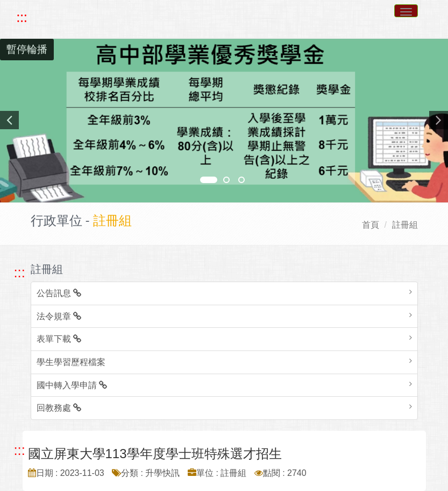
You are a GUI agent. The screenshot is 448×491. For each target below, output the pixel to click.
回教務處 (59, 408)
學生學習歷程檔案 (71, 362)
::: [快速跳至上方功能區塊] (22, 17)
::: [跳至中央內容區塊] (20, 450)
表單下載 (59, 339)
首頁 (371, 225)
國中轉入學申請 (72, 385)
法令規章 (59, 316)
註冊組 (405, 225)
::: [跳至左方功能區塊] (20, 272)
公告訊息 (59, 293)
